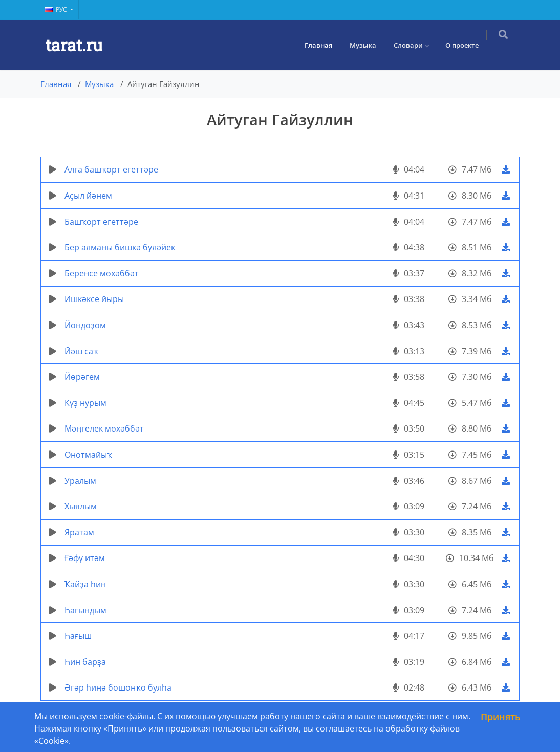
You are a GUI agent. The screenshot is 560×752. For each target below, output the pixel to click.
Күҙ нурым (85, 403)
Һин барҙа (85, 662)
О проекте (469, 45)
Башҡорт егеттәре (101, 222)
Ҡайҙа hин (85, 584)
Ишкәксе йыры (94, 299)
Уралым (80, 481)
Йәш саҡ (81, 351)
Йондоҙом (85, 325)
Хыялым (81, 506)
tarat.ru (74, 45)
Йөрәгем (82, 377)
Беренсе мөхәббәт (102, 273)
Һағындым (85, 610)
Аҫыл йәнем (88, 196)
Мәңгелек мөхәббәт (104, 428)
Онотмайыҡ (88, 455)
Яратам (79, 532)
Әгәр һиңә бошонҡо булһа (118, 687)
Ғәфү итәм (85, 558)
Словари (415, 45)
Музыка (370, 45)
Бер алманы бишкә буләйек (120, 247)
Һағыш (78, 636)
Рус (57, 9)
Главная (325, 45)
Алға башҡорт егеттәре (111, 169)
